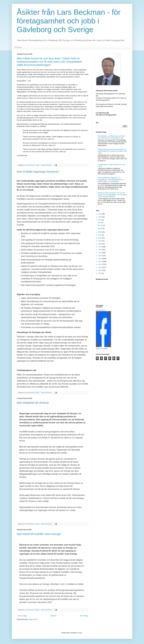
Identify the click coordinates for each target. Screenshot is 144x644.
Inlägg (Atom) (33, 619)
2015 (100, 253)
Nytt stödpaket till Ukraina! (33, 403)
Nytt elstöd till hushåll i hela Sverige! (39, 534)
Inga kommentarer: (47, 165)
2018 (100, 244)
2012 (100, 262)
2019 (100, 241)
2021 (100, 235)
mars (100, 222)
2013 (100, 259)
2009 (100, 270)
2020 (100, 238)
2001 (100, 273)
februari (100, 225)
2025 (100, 217)
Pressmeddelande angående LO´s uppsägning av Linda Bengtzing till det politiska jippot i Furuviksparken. (110, 180)
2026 (100, 214)
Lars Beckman (100, 310)
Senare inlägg (22, 616)
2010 (100, 267)
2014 (100, 256)
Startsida (18, 47)
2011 (100, 264)
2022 (100, 232)
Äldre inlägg (84, 616)
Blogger (80, 633)
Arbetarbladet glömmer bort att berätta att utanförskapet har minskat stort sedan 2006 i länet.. (112, 151)
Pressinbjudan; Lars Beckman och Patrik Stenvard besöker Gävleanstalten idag (111, 137)
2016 (100, 250)
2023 (100, 220)
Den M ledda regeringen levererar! (38, 172)
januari (100, 228)
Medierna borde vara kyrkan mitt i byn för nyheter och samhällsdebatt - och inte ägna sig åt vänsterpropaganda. (112, 195)
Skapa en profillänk (102, 349)
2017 (100, 247)
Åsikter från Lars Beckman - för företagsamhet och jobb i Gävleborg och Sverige (69, 21)
